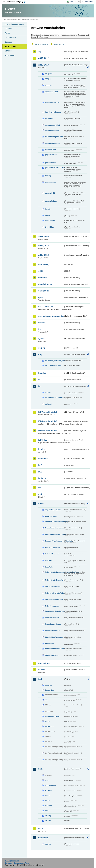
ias (40, 380)
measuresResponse (53, 143)
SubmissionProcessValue (54, 649)
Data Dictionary (23, 20)
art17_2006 (43, 236)
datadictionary (45, 284)
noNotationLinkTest (53, 716)
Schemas (8, 42)
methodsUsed (50, 150)
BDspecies (49, 74)
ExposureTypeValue (53, 547)
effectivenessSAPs (52, 103)
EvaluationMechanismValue (54, 534)
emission (49, 790)
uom (40, 769)
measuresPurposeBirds (54, 137)
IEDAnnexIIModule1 (48, 412)
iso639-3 (48, 560)
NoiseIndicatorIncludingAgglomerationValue (54, 572)
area (47, 780)
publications (44, 663)
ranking (48, 176)
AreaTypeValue (51, 516)
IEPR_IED (43, 440)
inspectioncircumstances (54, 397)
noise (41, 504)
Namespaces (10, 55)
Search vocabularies (41, 44)
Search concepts (59, 44)
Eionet (15, 20)
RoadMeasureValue (52, 631)
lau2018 (42, 478)
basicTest (49, 685)
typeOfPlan (49, 227)
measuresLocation (52, 130)
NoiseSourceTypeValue (54, 599)
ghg (40, 354)
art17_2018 (43, 255)
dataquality (43, 291)
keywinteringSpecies (53, 112)
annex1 (48, 392)
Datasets (8, 29)
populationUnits (51, 155)
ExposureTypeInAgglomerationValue (54, 541)
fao (40, 329)
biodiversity (44, 264)
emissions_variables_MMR (54, 361)
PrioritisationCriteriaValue (54, 611)
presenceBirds (51, 163)
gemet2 (42, 348)
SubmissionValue (52, 655)
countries (49, 85)
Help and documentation (14, 24)
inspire (41, 449)
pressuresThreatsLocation (54, 168)
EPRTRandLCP (45, 307)
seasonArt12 (50, 193)
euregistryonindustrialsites (51, 316)
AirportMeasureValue (53, 510)
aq (39, 52)
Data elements (10, 38)
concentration (50, 785)
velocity (48, 816)
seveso (42, 670)
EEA (15, 2)
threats (48, 209)
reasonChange (51, 182)
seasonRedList (51, 201)
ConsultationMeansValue (54, 528)
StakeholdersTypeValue (54, 637)
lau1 (40, 465)
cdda (41, 271)
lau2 (40, 472)
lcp (40, 488)
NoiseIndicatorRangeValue (54, 580)
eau (46, 700)
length (47, 795)
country (48, 844)
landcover (43, 459)
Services (8, 51)
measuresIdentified (52, 125)
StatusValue (50, 644)
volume (48, 821)
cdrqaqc (48, 79)
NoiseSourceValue (52, 606)
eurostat (42, 323)
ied (40, 386)
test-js (47, 721)
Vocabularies (10, 46)
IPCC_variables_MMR (53, 365)
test (40, 679)
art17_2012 (43, 246)
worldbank (43, 838)
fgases (41, 338)
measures (49, 119)
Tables (7, 33)
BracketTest (50, 690)
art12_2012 (43, 58)
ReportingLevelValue (53, 624)
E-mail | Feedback (12, 861)
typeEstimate (50, 220)
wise (40, 828)
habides (42, 373)
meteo (47, 801)
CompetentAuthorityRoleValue (54, 521)
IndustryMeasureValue (54, 554)
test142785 (49, 726)
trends (48, 215)
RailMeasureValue (52, 618)
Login (71, 2)
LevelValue (49, 567)
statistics (49, 806)
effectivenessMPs (52, 92)
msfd (41, 494)
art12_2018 (43, 65)
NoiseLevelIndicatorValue (54, 593)
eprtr (40, 297)
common (42, 278)
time (47, 811)
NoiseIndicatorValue (53, 587)
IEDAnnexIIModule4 (48, 431)
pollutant (48, 404)
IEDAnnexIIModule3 (48, 421)
